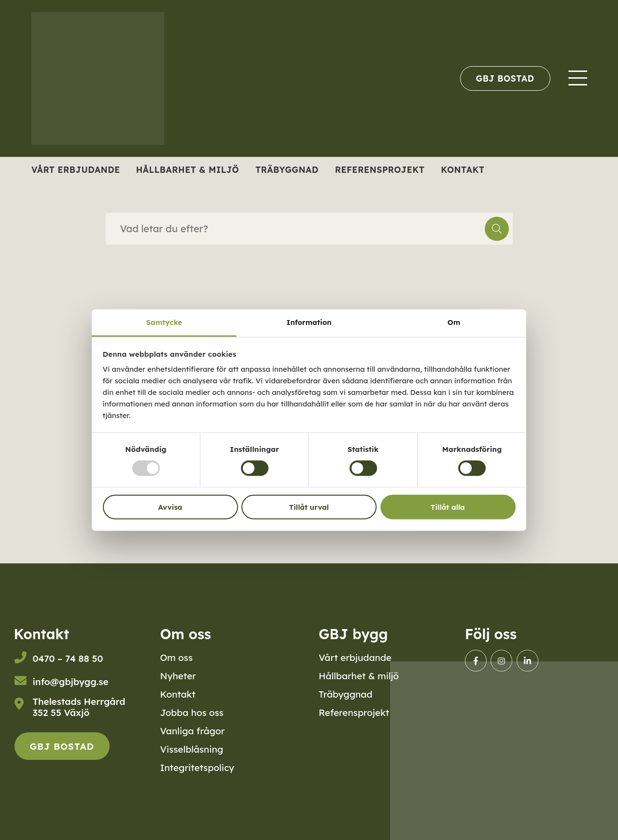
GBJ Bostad (505, 78)
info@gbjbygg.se (71, 682)
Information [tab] (309, 322)
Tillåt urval (309, 507)
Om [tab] (454, 322)
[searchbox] (295, 229)
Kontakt (463, 169)
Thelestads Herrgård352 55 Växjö (79, 707)
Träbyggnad (287, 169)
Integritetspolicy (197, 768)
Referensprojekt (380, 169)
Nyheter (178, 676)
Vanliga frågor (192, 731)
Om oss (176, 658)
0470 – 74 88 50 (68, 658)
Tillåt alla (448, 507)
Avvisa (170, 507)
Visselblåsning (191, 749)
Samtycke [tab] (164, 322)
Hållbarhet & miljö (188, 169)
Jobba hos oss (192, 713)
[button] (497, 229)
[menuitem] (505, 78)
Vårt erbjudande (76, 169)
